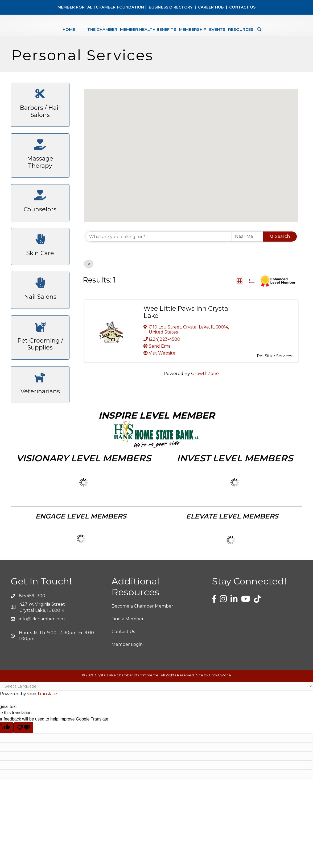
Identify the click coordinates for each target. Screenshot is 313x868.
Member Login (127, 665)
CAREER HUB (211, 7)
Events (232, 35)
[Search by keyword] (159, 258)
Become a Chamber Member (142, 627)
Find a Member (128, 640)
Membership (207, 35)
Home (54, 35)
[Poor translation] (23, 749)
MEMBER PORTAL (75, 7)
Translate (42, 715)
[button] (191, 172)
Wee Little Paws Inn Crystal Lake (187, 333)
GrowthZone (205, 395)
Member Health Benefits (133, 35)
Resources (255, 35)
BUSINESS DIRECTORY (170, 7)
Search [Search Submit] (280, 257)
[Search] (273, 35)
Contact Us (123, 653)
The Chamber (88, 35)
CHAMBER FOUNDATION (120, 7)
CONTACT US (242, 7)
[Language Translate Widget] (156, 707)
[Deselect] (89, 285)
